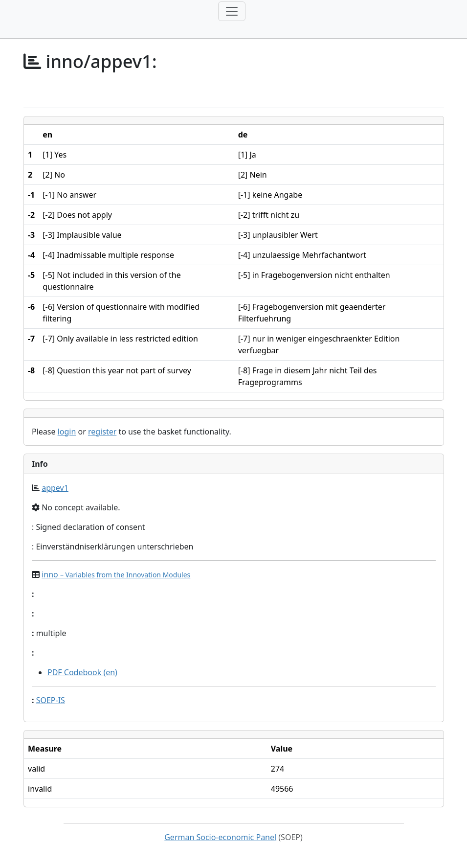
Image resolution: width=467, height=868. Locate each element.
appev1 (55, 488)
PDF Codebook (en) (82, 672)
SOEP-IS (51, 700)
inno (116, 574)
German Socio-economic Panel (220, 837)
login (67, 432)
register (102, 432)
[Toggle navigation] (232, 11)
